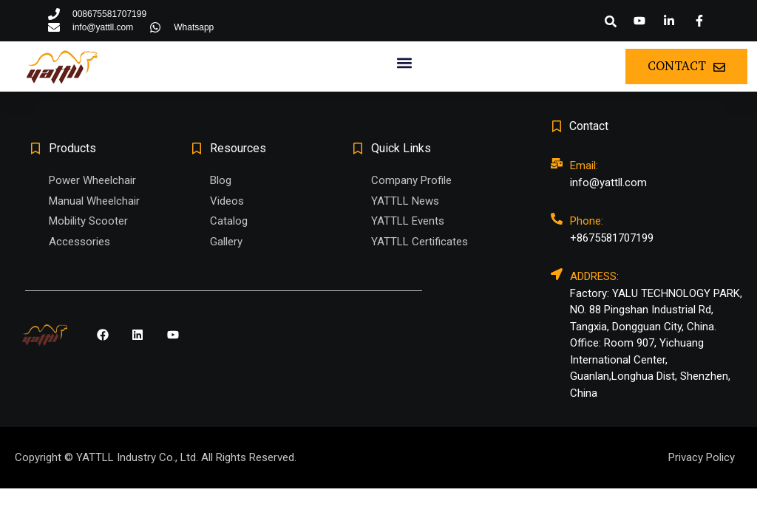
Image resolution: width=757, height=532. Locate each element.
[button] (611, 21)
